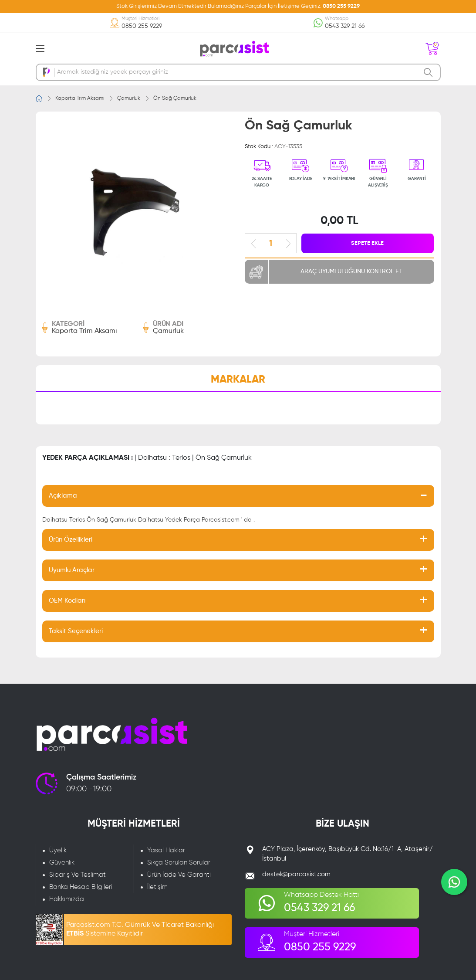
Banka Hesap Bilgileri (81, 887)
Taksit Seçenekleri (76, 631)
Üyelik (58, 850)
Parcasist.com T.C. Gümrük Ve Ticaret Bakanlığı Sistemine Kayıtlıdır (140, 929)
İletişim (157, 887)
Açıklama (63, 496)
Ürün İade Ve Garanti (179, 875)
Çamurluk (129, 98)
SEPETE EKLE (368, 243)
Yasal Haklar (166, 850)
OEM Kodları (67, 601)
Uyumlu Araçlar (72, 570)
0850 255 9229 (341, 6)
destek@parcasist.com (296, 874)
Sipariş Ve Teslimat (78, 875)
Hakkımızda (67, 899)
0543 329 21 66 (345, 26)
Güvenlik (62, 863)
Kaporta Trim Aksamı (80, 98)
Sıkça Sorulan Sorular (179, 863)
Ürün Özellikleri (71, 540)
